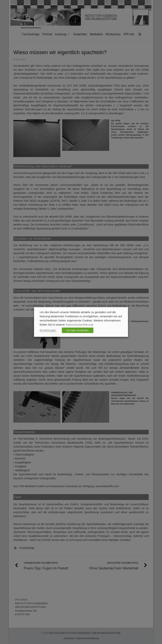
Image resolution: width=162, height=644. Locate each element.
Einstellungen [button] (48, 330)
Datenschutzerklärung (79, 325)
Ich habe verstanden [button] (78, 330)
